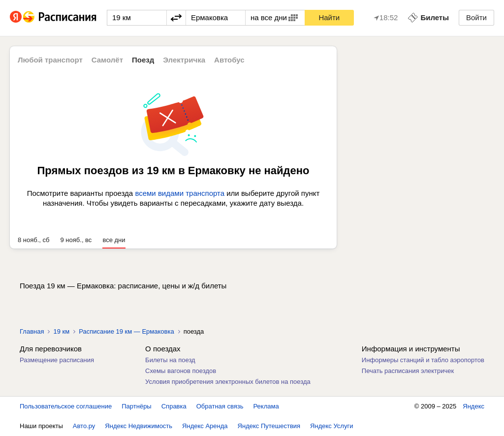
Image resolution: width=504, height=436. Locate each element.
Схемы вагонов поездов (181, 371)
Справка (174, 406)
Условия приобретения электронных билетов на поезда (228, 382)
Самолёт (107, 60)
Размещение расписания (57, 360)
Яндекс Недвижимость (139, 426)
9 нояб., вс (76, 240)
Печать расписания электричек (408, 371)
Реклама (266, 406)
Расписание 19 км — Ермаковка (126, 331)
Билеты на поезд (170, 360)
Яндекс (473, 406)
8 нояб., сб (34, 240)
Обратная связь (220, 406)
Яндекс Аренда (205, 426)
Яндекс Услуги (331, 426)
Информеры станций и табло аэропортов (423, 360)
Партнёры (136, 406)
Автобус (229, 60)
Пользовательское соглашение (66, 406)
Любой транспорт (50, 60)
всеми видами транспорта (180, 193)
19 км (61, 331)
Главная (32, 331)
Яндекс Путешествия (269, 426)
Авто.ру (84, 426)
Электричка (184, 60)
